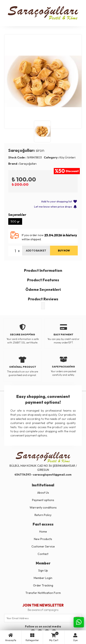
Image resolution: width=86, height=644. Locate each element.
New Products (43, 539)
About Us (43, 493)
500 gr (15, 221)
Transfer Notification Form (43, 593)
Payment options (43, 500)
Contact (43, 554)
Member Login (43, 578)
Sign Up (43, 570)
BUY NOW (64, 251)
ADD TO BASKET (36, 251)
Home (43, 532)
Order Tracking (43, 585)
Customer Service (43, 546)
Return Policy (43, 515)
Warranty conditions (43, 507)
